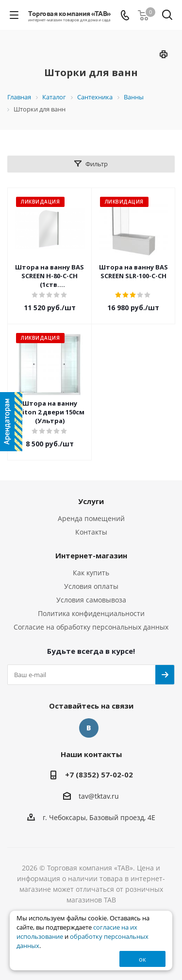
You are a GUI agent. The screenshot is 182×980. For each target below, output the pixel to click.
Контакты (91, 532)
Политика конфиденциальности (91, 613)
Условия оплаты (91, 586)
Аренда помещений (91, 518)
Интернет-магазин (91, 555)
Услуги (91, 501)
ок (142, 959)
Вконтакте (89, 728)
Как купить (91, 573)
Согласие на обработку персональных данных (91, 627)
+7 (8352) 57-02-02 (99, 775)
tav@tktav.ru (99, 796)
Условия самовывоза (91, 600)
